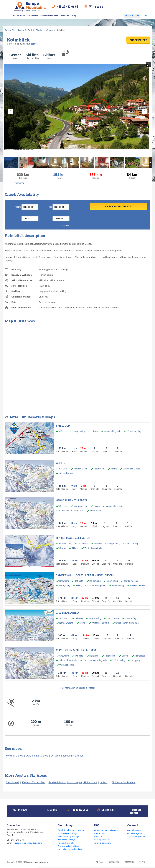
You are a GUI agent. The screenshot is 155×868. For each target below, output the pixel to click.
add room (65, 225)
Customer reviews (49, 16)
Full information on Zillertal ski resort (78, 688)
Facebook (114, 16)
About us (65, 16)
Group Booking (134, 830)
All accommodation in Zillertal (67, 756)
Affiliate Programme (136, 837)
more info (19, 183)
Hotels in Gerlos (15, 756)
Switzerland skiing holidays (70, 849)
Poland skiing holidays (68, 843)
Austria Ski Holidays (14, 30)
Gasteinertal (12, 782)
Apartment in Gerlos (37, 756)
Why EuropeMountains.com (106, 830)
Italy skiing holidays (66, 840)
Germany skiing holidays (68, 837)
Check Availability (118, 206)
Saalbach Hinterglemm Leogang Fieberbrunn (73, 782)
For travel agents (135, 833)
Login (144, 16)
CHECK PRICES (138, 40)
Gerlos (49, 30)
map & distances (30, 44)
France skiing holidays (68, 833)
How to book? (100, 833)
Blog (74, 16)
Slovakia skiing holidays (68, 846)
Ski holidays (19, 16)
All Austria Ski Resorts (124, 782)
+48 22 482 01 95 (68, 7)
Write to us (96, 7)
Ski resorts (33, 16)
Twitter (119, 16)
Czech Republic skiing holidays (71, 830)
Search (9, 16)
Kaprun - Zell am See (34, 782)
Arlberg (104, 782)
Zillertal (39, 30)
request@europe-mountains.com (27, 843)
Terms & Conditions (103, 843)
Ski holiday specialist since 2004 (30, 7)
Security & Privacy (102, 840)
